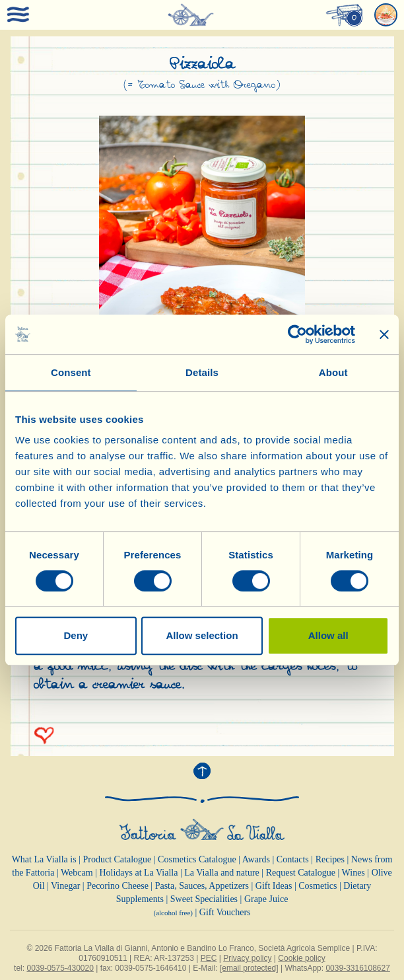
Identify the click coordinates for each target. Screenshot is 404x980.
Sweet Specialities (204, 899)
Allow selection (202, 635)
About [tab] (333, 372)
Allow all (328, 635)
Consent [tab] (71, 372)
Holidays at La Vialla (138, 873)
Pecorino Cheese (118, 886)
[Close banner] (384, 334)
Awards (256, 859)
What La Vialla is (44, 859)
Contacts (293, 859)
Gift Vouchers (225, 912)
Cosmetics (318, 886)
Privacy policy (247, 958)
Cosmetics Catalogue (197, 859)
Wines (353, 873)
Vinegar (65, 886)
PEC (209, 958)
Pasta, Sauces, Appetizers (202, 886)
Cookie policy (301, 958)
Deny (76, 635)
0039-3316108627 (357, 968)
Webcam (77, 873)
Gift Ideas (274, 886)
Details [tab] (202, 372)
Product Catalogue (117, 859)
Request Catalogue (301, 873)
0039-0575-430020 (60, 968)
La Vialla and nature (222, 873)
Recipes (330, 859)
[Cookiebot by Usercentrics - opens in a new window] (297, 334)
